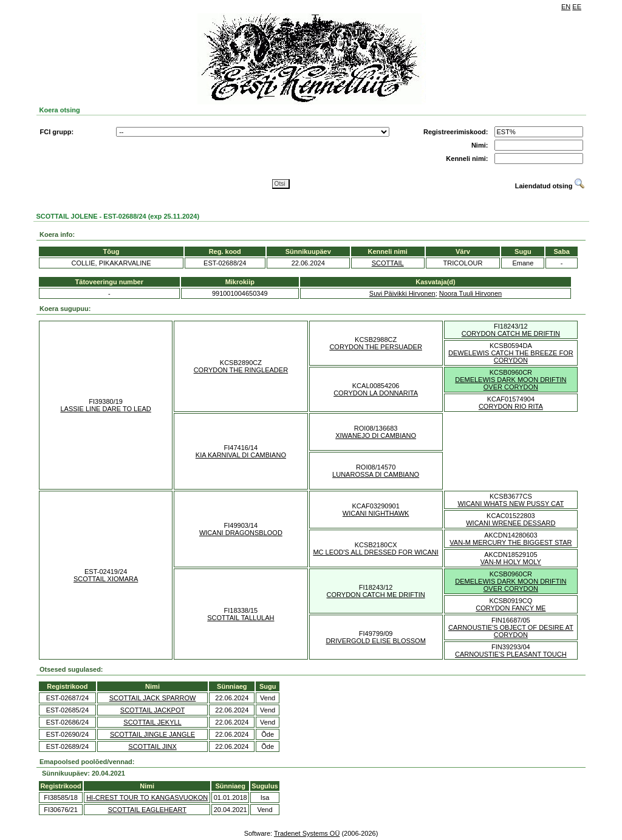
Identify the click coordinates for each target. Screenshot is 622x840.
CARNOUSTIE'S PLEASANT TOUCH (511, 654)
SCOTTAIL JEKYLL (152, 722)
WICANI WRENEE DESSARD (511, 523)
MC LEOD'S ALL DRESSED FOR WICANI (375, 552)
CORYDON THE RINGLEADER (241, 370)
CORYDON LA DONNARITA (376, 393)
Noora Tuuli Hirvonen (470, 293)
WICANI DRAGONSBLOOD (241, 533)
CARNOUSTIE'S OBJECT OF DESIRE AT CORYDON (511, 631)
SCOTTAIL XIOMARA (106, 579)
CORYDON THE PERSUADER (375, 347)
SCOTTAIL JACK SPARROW (153, 698)
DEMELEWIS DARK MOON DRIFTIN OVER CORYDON (511, 383)
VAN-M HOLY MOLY (511, 562)
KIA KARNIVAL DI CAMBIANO (241, 455)
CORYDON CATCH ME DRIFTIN (511, 333)
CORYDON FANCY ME (511, 608)
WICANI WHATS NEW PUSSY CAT (511, 504)
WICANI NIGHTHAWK (376, 513)
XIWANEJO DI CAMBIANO (376, 435)
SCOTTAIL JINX (152, 746)
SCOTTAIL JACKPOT (152, 710)
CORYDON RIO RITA (511, 406)
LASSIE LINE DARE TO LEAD (105, 409)
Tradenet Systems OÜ (307, 833)
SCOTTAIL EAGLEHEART (147, 810)
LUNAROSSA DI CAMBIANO (376, 474)
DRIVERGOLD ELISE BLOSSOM (375, 641)
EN (566, 7)
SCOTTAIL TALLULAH (241, 618)
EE (577, 7)
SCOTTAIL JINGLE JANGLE (152, 734)
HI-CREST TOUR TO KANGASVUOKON (147, 797)
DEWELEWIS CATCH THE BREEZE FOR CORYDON (511, 357)
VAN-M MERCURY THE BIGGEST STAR (511, 542)
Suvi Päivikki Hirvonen (402, 293)
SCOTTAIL (388, 263)
